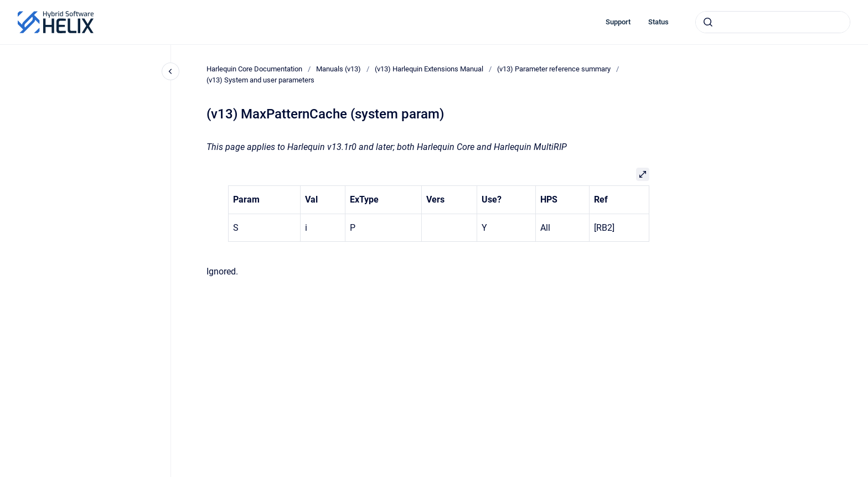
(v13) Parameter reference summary (554, 69)
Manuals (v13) (339, 69)
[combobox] (773, 22)
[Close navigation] (170, 71)
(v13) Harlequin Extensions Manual (429, 69)
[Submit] (708, 22)
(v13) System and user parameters (260, 80)
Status (658, 22)
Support (618, 22)
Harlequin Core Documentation (254, 69)
